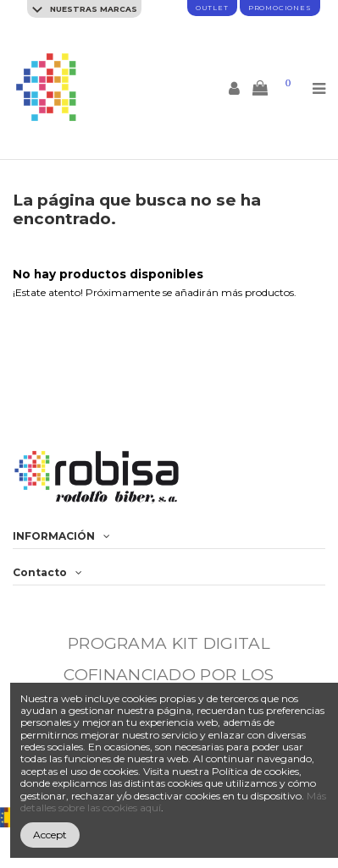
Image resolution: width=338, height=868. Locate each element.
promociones (280, 8)
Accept (50, 835)
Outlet (212, 8)
